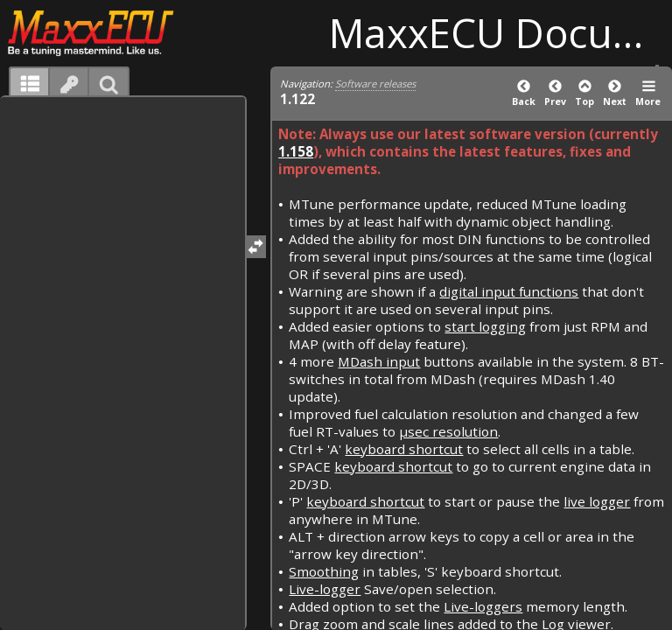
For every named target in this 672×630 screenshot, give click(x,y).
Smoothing (324, 571)
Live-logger (325, 589)
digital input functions (509, 291)
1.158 (296, 151)
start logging (485, 326)
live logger (597, 501)
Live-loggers (483, 606)
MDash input (379, 361)
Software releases (375, 84)
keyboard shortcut (404, 449)
